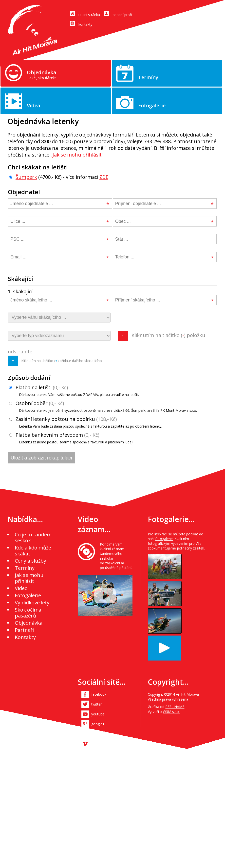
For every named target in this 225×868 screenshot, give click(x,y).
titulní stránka (89, 15)
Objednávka (42, 75)
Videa (34, 105)
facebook (99, 694)
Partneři (24, 630)
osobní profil (122, 15)
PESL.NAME (175, 707)
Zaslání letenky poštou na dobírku (86, 422)
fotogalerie (164, 539)
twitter (96, 704)
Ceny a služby (30, 561)
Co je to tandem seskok (33, 537)
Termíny (148, 77)
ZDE (104, 177)
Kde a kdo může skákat (33, 551)
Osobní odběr (103, 406)
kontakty (85, 24)
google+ (98, 724)
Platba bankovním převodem (71, 438)
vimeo (96, 744)
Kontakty (25, 637)
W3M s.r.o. (171, 712)
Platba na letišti (74, 390)
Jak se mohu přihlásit (29, 578)
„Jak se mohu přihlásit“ (77, 155)
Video (21, 588)
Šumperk (26, 177)
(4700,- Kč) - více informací (59, 177)
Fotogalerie (152, 105)
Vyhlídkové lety (32, 603)
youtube (98, 714)
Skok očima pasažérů (28, 613)
